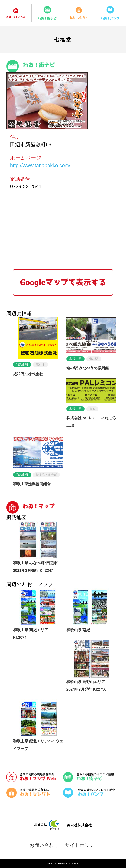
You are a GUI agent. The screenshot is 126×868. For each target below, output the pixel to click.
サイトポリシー (82, 845)
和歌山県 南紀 (78, 630)
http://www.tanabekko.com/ (40, 166)
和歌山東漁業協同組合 (32, 484)
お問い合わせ (44, 845)
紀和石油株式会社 (28, 374)
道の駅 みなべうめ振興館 (88, 368)
